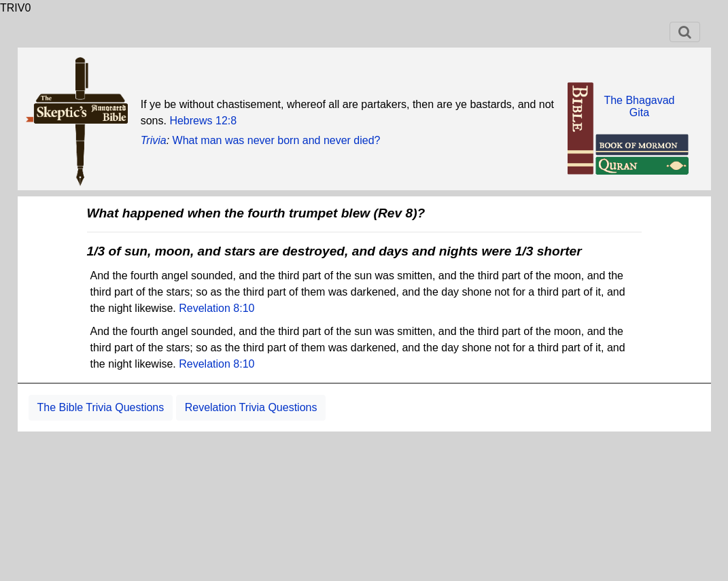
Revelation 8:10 (216, 308)
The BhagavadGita (639, 106)
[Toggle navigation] (685, 32)
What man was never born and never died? (277, 140)
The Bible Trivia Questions (101, 407)
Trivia (154, 140)
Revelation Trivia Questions (251, 407)
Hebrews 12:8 (203, 121)
